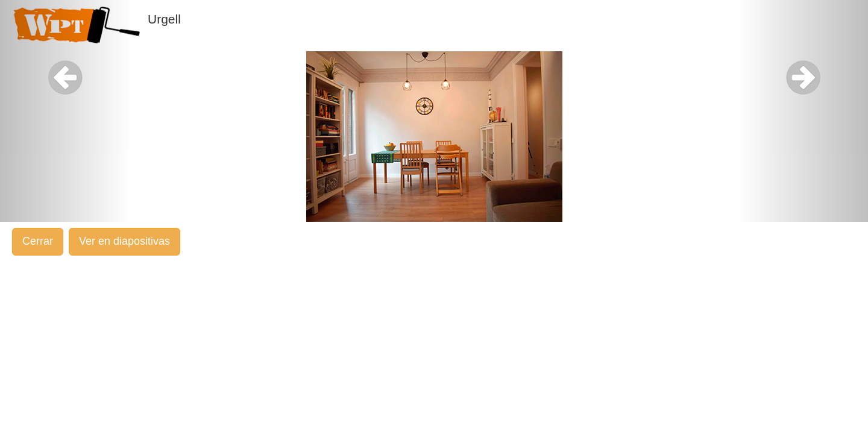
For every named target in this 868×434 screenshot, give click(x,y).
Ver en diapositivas (124, 241)
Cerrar (38, 241)
